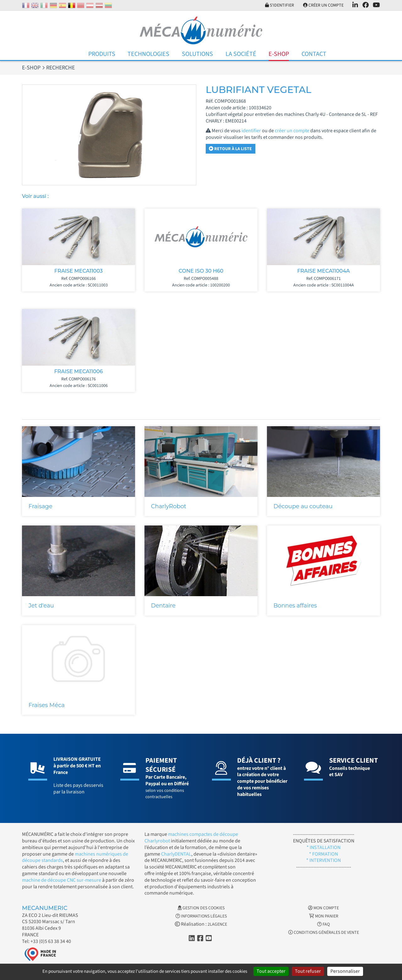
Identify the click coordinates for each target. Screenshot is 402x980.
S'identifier (279, 5)
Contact (314, 54)
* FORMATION (323, 854)
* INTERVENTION (323, 860)
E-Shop (279, 54)
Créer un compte (323, 5)
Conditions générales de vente (324, 933)
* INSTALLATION (323, 847)
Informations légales (201, 916)
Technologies (148, 54)
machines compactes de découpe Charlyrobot (191, 838)
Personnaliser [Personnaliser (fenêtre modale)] (345, 971)
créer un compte (292, 131)
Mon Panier (324, 916)
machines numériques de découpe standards (75, 857)
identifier (251, 131)
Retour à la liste (230, 149)
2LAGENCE (217, 924)
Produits (102, 54)
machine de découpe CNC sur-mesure (62, 880)
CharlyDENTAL (176, 854)
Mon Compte (323, 908)
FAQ (323, 924)
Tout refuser (308, 971)
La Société (241, 54)
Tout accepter (271, 971)
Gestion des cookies (201, 908)
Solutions (197, 54)
